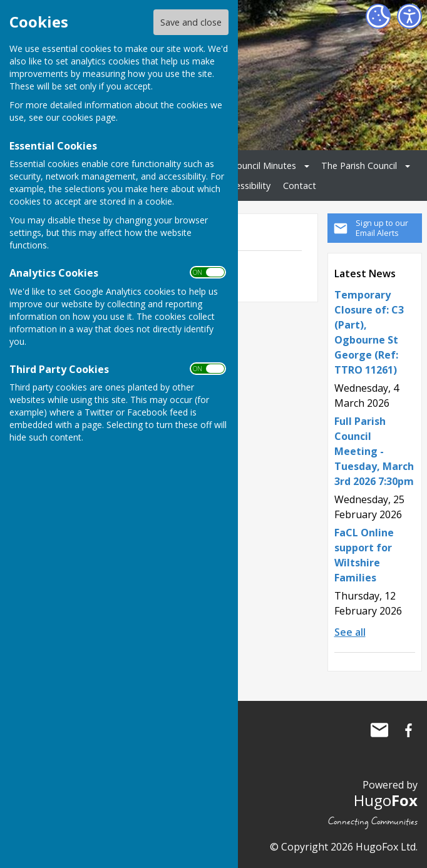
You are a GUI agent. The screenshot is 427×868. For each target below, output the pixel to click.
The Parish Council (359, 166)
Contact (300, 186)
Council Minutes (264, 166)
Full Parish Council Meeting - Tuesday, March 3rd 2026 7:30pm (374, 451)
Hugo (386, 800)
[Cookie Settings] (378, 16)
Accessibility (246, 186)
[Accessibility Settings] (409, 16)
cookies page (89, 117)
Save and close (191, 22)
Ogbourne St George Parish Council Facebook (408, 730)
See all (350, 632)
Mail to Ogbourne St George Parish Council (379, 730)
